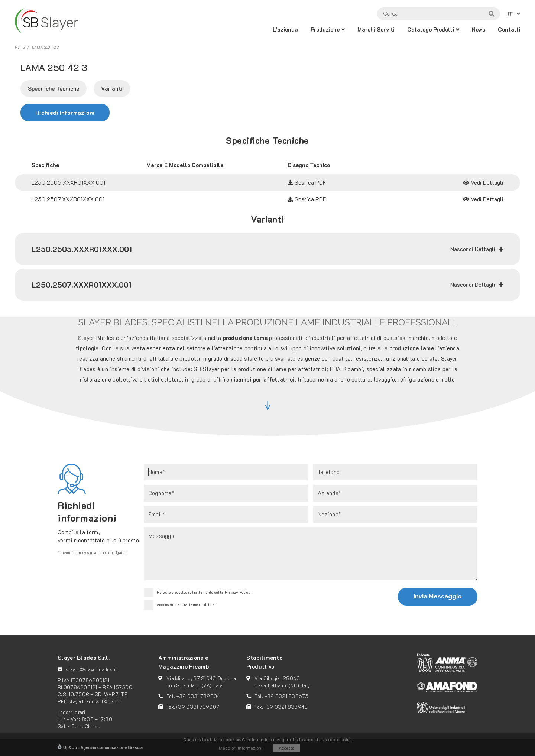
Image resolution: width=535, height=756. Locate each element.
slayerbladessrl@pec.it (95, 701)
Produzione (325, 29)
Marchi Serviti (376, 29)
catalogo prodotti (431, 29)
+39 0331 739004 (198, 696)
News (479, 29)
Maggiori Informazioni (241, 748)
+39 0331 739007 (197, 707)
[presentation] (301, 598)
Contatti (509, 29)
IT (510, 14)
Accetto (286, 748)
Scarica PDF (307, 182)
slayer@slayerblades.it (92, 669)
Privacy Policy (238, 592)
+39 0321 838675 (287, 696)
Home (20, 47)
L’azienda (285, 29)
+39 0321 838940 (286, 707)
